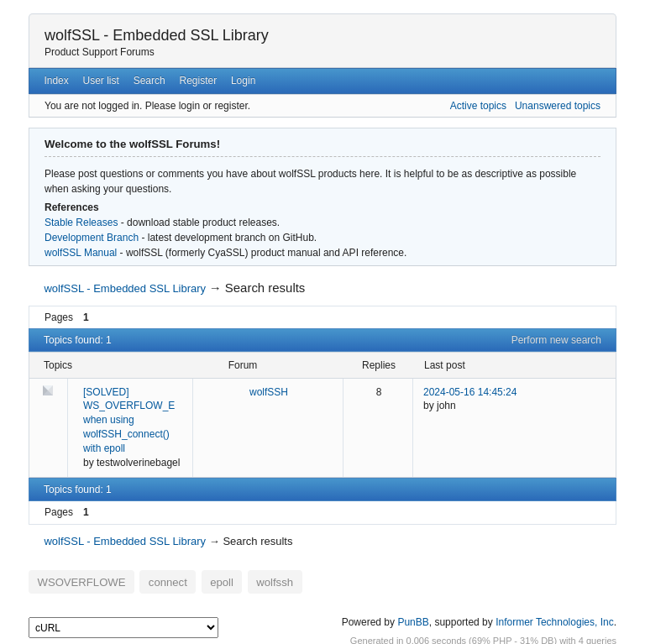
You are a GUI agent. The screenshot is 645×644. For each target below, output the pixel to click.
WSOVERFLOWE (74, 579)
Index (56, 81)
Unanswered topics (558, 106)
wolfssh (244, 579)
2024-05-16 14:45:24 (470, 392)
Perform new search (556, 340)
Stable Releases (81, 223)
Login (243, 81)
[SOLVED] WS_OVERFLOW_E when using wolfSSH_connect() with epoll (129, 420)
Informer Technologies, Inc (555, 618)
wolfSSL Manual (81, 253)
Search (149, 81)
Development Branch (92, 238)
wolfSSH (269, 392)
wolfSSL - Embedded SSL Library (157, 35)
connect (150, 579)
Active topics (478, 106)
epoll (197, 579)
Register (198, 81)
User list (101, 81)
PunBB (413, 618)
